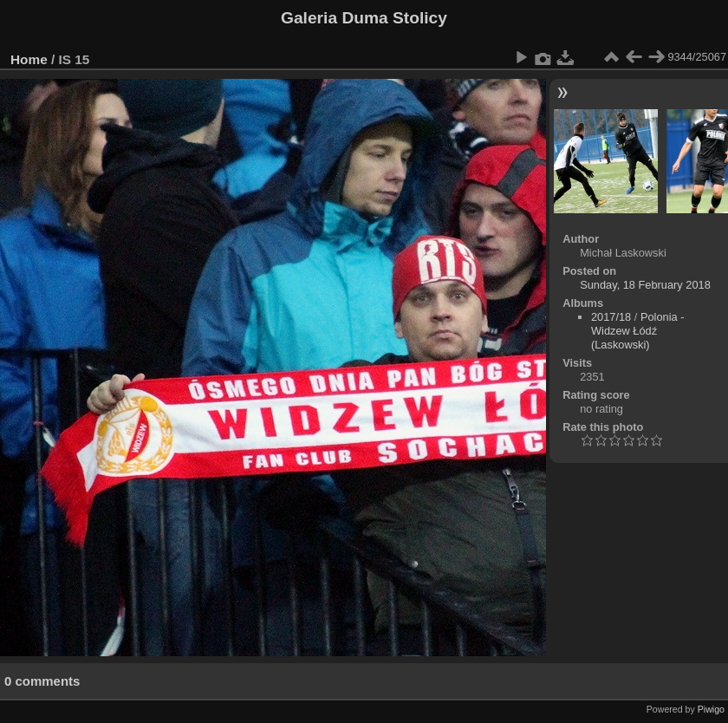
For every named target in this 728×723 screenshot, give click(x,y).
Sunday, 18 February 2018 (645, 285)
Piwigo (711, 709)
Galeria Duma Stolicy (364, 18)
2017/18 (611, 317)
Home (29, 59)
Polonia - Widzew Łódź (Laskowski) (637, 331)
